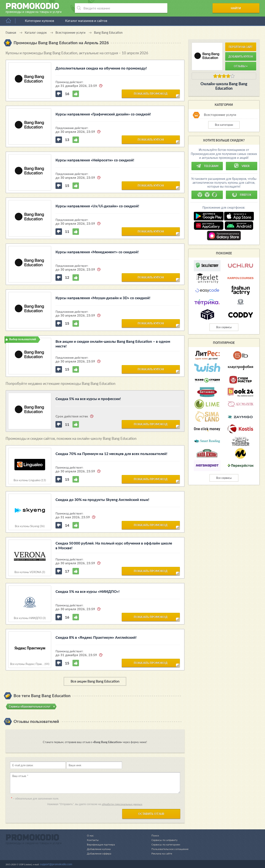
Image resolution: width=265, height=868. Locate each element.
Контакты (93, 840)
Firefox (242, 195)
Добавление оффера (100, 853)
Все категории (224, 125)
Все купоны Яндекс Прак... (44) (30, 664)
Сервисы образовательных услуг (30, 706)
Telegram (207, 166)
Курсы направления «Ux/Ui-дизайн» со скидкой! (97, 206)
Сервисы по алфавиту (163, 840)
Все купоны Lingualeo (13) (30, 480)
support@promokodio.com (56, 864)
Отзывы (241, 66)
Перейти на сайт (241, 47)
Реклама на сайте (160, 853)
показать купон (151, 139)
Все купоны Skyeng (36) (30, 526)
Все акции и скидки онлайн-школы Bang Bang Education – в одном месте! (113, 344)
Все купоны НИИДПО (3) (30, 618)
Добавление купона (99, 849)
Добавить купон (241, 57)
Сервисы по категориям (164, 844)
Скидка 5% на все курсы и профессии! (88, 399)
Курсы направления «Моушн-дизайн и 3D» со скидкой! (103, 298)
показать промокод (151, 93)
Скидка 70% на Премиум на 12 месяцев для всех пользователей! (111, 454)
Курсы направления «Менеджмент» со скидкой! (97, 252)
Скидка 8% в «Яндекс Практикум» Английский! (96, 637)
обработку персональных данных (122, 804)
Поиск (153, 835)
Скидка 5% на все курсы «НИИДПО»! (88, 591)
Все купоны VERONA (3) (30, 572)
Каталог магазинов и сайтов (86, 21)
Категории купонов (39, 21)
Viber (242, 166)
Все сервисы (224, 327)
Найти (243, 8)
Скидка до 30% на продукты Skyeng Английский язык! (102, 500)
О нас (90, 835)
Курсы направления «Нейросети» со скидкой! (95, 160)
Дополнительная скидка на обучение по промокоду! (101, 68)
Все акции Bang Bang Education (95, 681)
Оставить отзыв (151, 814)
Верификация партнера (102, 844)
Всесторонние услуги (220, 115)
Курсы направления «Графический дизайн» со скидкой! (103, 114)
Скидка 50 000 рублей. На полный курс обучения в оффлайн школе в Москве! (114, 546)
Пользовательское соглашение (169, 849)
